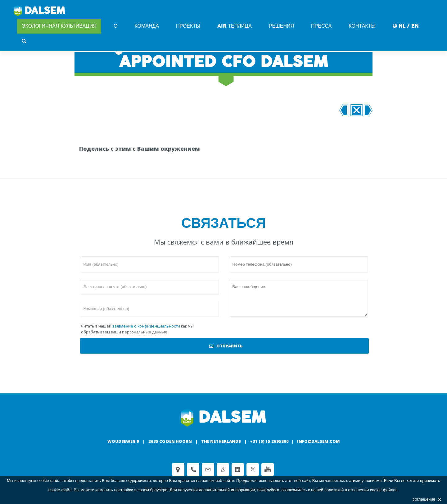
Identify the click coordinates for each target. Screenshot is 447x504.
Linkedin (238, 470)
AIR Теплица (234, 26)
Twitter (253, 470)
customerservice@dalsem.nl (208, 470)
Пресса (321, 26)
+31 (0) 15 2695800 (269, 441)
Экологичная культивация (59, 26)
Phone (193, 470)
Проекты (188, 26)
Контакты (362, 26)
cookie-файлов (384, 490)
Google (223, 470)
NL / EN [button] (406, 26)
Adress (178, 470)
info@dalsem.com (318, 441)
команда (147, 26)
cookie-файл (49, 481)
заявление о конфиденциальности (146, 326)
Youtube (268, 470)
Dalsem (40, 11)
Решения (281, 26)
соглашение (427, 499)
